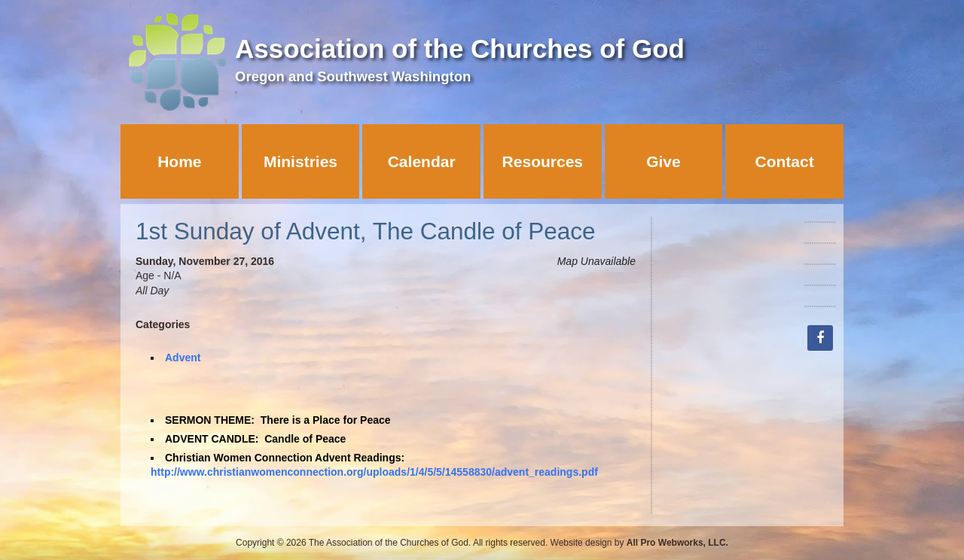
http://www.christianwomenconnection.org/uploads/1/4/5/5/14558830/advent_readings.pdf (374, 472)
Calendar (422, 161)
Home (179, 161)
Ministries (300, 161)
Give (664, 161)
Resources (543, 161)
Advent (183, 358)
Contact (785, 161)
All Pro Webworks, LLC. (677, 543)
